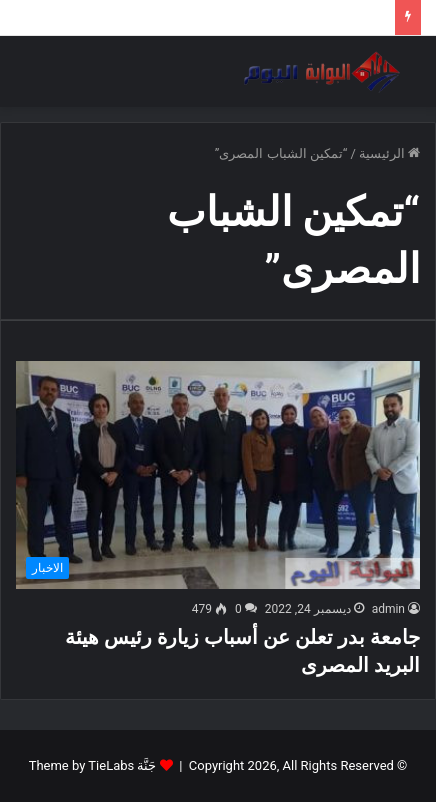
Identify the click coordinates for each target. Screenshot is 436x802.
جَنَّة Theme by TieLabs (93, 765)
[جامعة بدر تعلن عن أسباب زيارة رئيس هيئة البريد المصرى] (218, 475)
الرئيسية (389, 153)
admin (388, 609)
